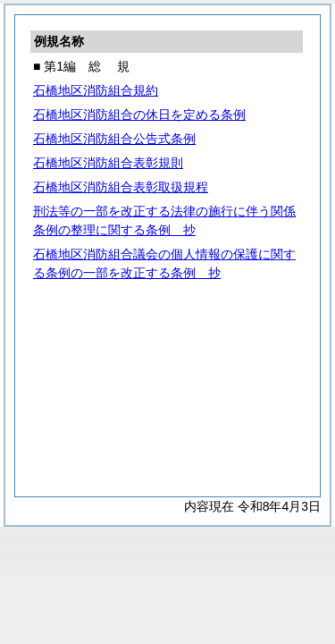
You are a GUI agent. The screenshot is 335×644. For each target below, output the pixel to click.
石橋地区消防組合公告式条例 (114, 139)
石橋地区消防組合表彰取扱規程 (121, 187)
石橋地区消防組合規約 (96, 90)
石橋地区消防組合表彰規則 (108, 163)
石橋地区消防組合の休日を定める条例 (139, 114)
